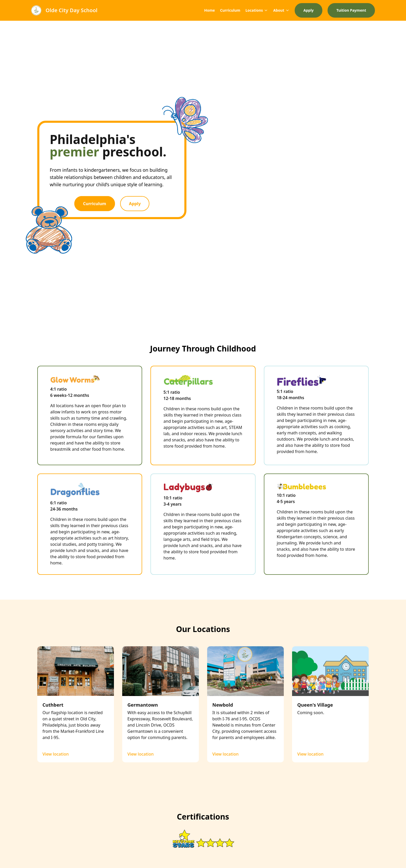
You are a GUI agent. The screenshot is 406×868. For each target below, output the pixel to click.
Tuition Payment (351, 10)
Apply (309, 10)
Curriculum (230, 10)
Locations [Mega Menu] (257, 10)
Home (209, 10)
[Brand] (64, 10)
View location (56, 754)
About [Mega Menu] (281, 10)
